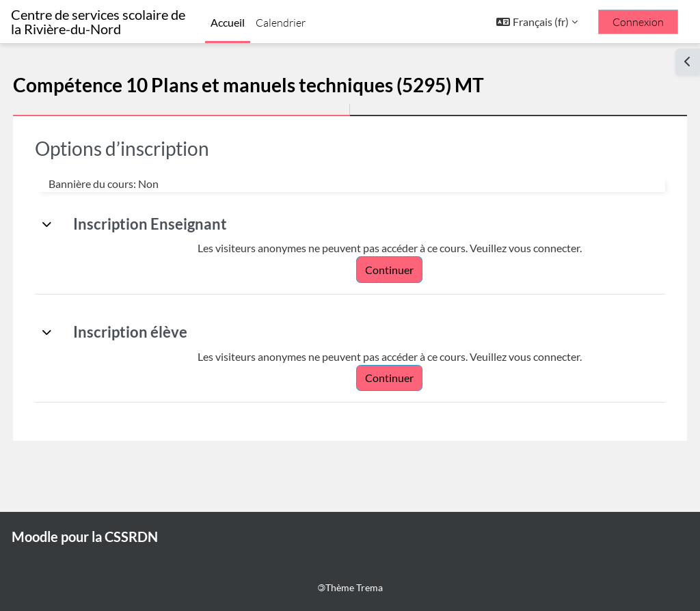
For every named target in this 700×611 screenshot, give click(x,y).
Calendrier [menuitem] (281, 23)
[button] (537, 22)
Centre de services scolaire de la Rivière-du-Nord (98, 22)
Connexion (638, 22)
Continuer (402, 270)
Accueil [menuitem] (228, 22)
